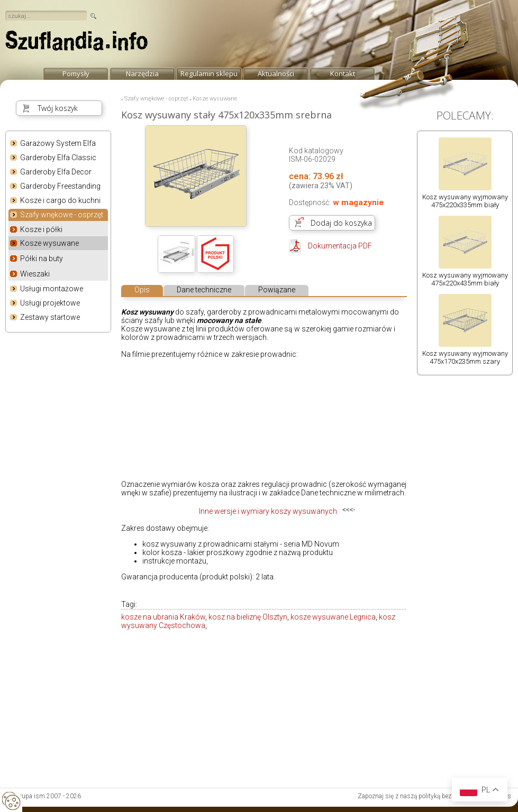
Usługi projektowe (50, 303)
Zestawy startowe (50, 317)
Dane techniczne (204, 290)
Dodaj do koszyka (341, 223)
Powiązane (277, 290)
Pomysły (76, 73)
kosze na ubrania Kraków (163, 617)
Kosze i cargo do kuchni (60, 200)
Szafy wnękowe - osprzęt (62, 215)
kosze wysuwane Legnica (333, 617)
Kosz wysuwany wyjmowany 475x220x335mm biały (465, 201)
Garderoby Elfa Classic (58, 158)
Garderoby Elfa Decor (56, 172)
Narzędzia (142, 73)
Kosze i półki (41, 229)
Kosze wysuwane (49, 243)
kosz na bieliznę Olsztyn (248, 617)
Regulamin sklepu (209, 73)
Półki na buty (42, 259)
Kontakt (343, 73)
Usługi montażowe (52, 289)
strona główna (77, 43)
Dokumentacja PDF (340, 246)
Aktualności (276, 73)
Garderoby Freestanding (60, 186)
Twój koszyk (58, 108)
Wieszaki (35, 274)
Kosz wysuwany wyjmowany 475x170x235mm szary (465, 357)
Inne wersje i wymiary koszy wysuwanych (268, 511)
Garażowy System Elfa (58, 143)
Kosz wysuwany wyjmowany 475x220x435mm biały (465, 279)
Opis (142, 290)
